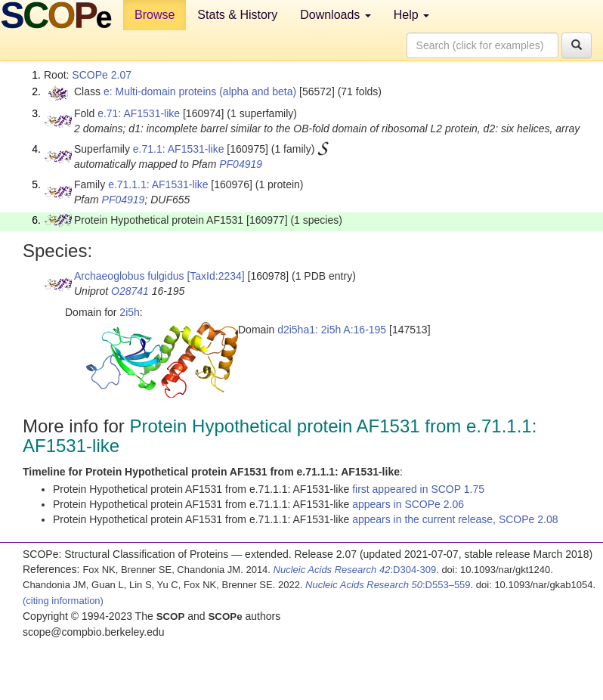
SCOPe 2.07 (102, 75)
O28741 (130, 291)
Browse (155, 15)
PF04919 (241, 164)
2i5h (129, 312)
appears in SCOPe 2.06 (408, 504)
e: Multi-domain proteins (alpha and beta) (200, 91)
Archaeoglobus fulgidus (129, 276)
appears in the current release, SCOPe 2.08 (455, 519)
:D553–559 (388, 585)
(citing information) (63, 601)
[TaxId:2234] (215, 276)
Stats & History (237, 15)
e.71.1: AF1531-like (179, 149)
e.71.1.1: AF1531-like (158, 184)
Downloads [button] (336, 15)
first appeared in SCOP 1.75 (418, 489)
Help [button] (411, 15)
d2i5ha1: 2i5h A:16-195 (332, 330)
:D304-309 (355, 570)
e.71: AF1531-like (139, 113)
